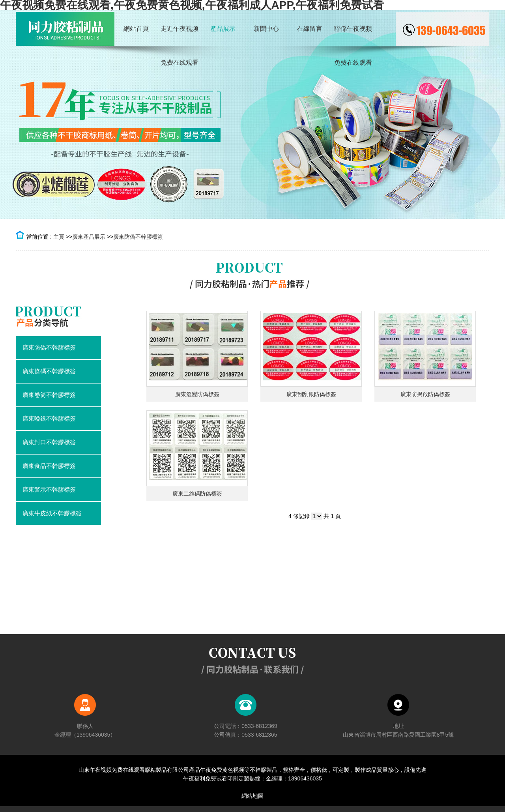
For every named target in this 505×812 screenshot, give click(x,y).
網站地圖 (252, 796)
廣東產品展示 (89, 237)
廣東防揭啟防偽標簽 (425, 394)
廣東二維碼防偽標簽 (197, 494)
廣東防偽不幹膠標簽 (138, 237)
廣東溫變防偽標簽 (197, 394)
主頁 (59, 237)
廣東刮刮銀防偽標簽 (311, 394)
